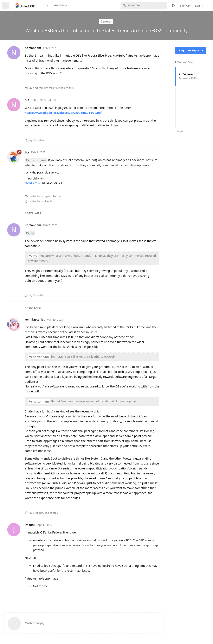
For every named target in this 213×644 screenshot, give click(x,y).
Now (179, 131)
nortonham (38, 160)
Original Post (184, 62)
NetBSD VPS (33, 183)
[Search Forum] (144, 5)
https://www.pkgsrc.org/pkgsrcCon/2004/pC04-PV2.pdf (63, 113)
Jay (32, 233)
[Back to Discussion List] (5, 5)
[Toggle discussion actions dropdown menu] (202, 50)
